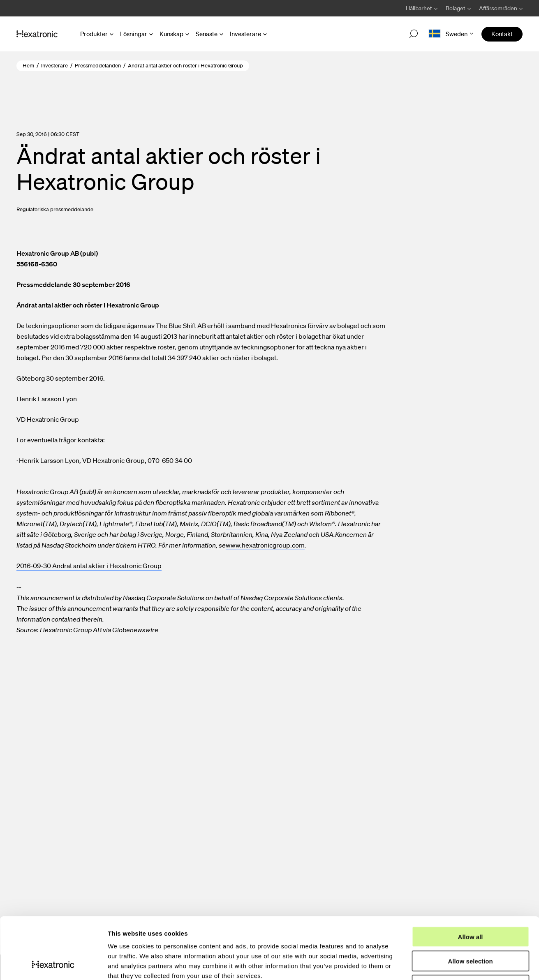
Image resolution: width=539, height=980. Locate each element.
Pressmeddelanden (98, 66)
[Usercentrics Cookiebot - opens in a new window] (53, 964)
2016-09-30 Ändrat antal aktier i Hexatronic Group (89, 566)
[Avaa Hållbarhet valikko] (422, 8)
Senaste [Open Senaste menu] (207, 34)
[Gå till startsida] (37, 34)
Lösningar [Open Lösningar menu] (134, 34)
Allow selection (470, 903)
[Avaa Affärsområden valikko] (499, 8)
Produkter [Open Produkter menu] (94, 34)
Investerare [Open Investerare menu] (245, 34)
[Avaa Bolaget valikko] (458, 8)
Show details (431, 964)
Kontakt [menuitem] (502, 34)
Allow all (471, 879)
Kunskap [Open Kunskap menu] (171, 34)
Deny (471, 928)
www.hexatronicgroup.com (265, 545)
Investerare (54, 66)
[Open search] (414, 34)
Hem (28, 66)
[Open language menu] (451, 34)
